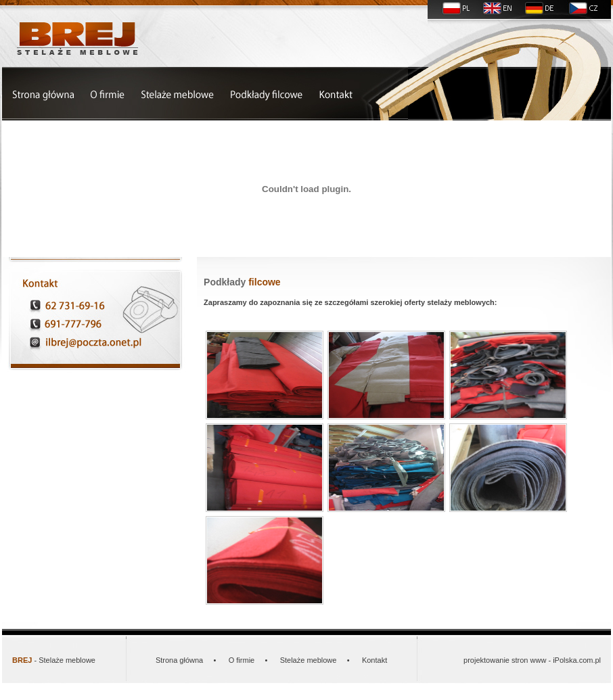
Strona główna (179, 660)
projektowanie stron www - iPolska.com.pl (532, 660)
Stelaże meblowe (309, 660)
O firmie (242, 660)
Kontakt (374, 660)
